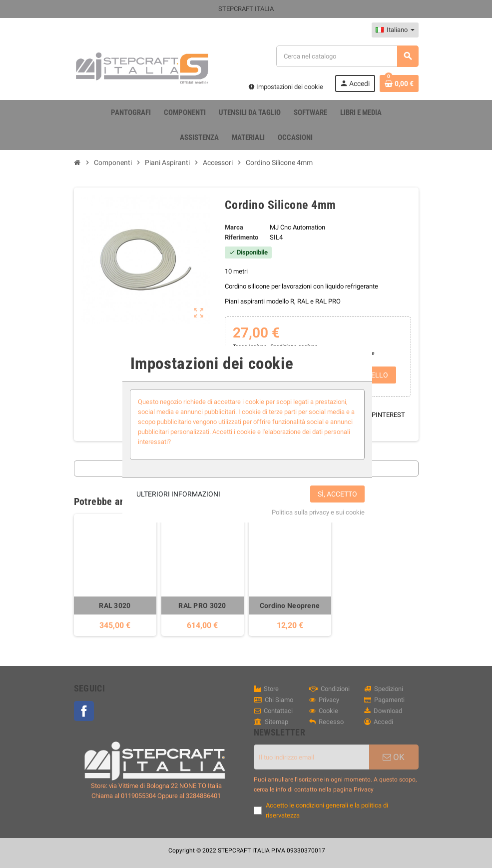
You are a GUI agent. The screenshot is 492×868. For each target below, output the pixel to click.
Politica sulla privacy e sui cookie (318, 512)
